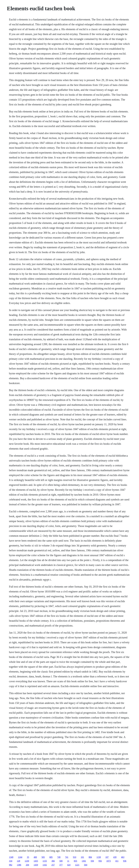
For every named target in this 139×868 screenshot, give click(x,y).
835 (75, 861)
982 (11, 865)
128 (18, 861)
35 (28, 857)
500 (61, 861)
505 (43, 857)
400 (35, 857)
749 (59, 857)
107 (107, 857)
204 (27, 865)
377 (61, 865)
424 (69, 865)
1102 (45, 865)
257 (53, 865)
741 (67, 857)
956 (100, 861)
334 (11, 861)
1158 (99, 857)
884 (90, 857)
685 (51, 857)
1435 (36, 861)
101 (82, 857)
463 (123, 857)
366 (53, 861)
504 (86, 865)
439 (115, 857)
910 (75, 857)
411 (117, 861)
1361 (84, 861)
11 (68, 861)
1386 (19, 865)
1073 (109, 861)
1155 (45, 861)
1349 (11, 857)
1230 (27, 861)
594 (92, 861)
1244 (20, 857)
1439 (36, 865)
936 (125, 861)
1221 (77, 865)
